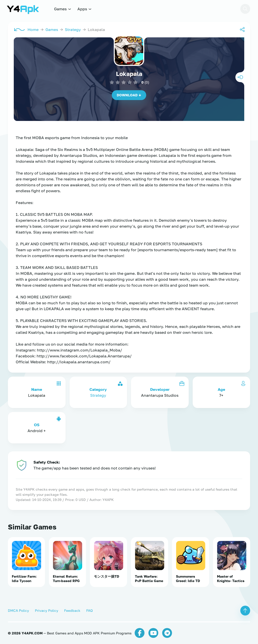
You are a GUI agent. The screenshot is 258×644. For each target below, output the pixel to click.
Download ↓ (129, 95)
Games (63, 9)
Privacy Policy (47, 610)
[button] (245, 9)
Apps (85, 9)
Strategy (73, 29)
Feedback (72, 610)
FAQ (89, 610)
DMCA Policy (18, 610)
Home (33, 29)
